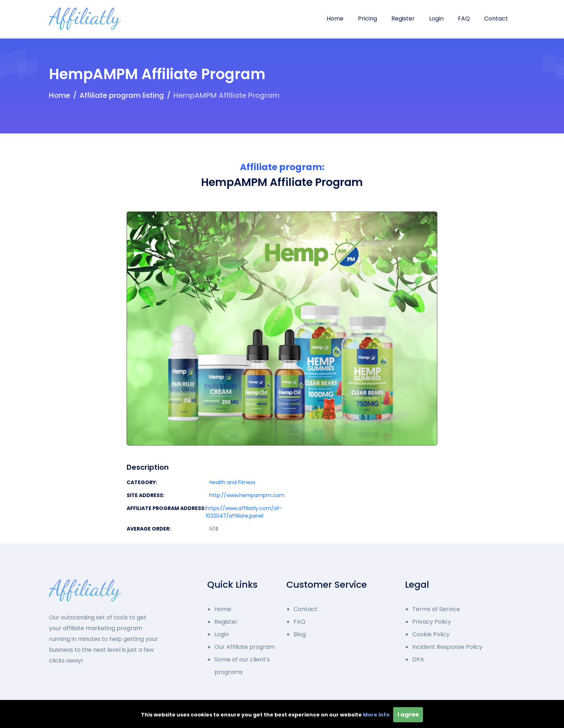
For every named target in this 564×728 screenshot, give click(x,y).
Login (436, 19)
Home (335, 19)
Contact (496, 19)
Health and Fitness (232, 482)
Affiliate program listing (122, 95)
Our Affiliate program (245, 647)
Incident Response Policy (447, 647)
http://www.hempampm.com (247, 495)
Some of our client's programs (242, 666)
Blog (300, 634)
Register (403, 19)
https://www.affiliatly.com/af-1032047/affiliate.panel (244, 512)
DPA (418, 659)
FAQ (464, 19)
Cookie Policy (431, 634)
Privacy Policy (432, 622)
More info (376, 715)
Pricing (367, 19)
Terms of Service (436, 609)
